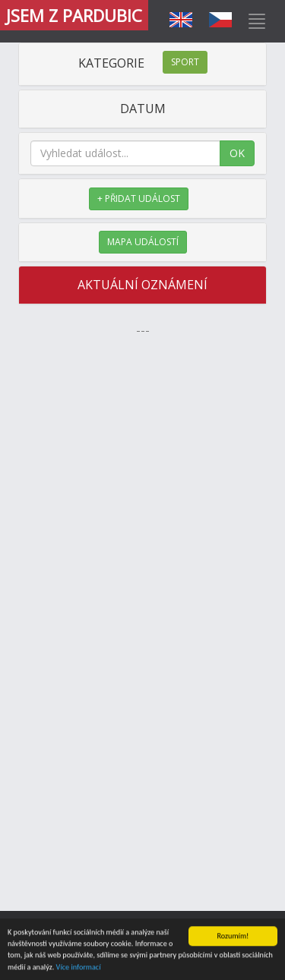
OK (237, 153)
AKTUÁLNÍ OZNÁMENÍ (142, 285)
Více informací (79, 967)
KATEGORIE (143, 63)
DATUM (143, 109)
